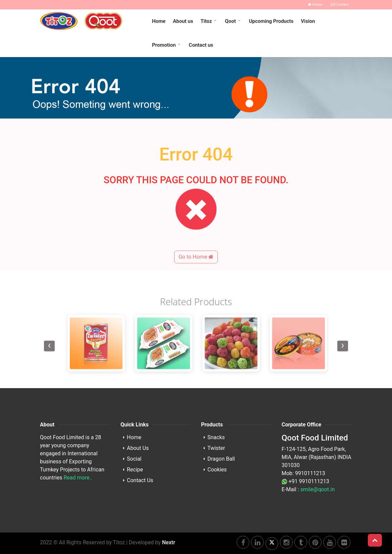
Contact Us (140, 480)
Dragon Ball (221, 459)
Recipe (135, 470)
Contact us (201, 45)
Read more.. (78, 478)
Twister (216, 448)
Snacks (216, 437)
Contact (340, 5)
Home (315, 5)
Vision (308, 21)
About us (183, 21)
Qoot (230, 21)
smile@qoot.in (317, 489)
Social (134, 459)
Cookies (217, 470)
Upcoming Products (271, 21)
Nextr (169, 542)
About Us (138, 448)
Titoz (206, 21)
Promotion (164, 45)
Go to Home (196, 275)
